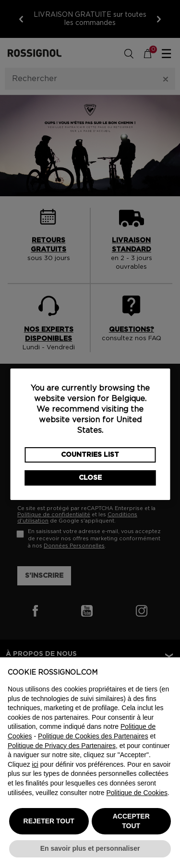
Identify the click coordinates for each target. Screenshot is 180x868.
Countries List (90, 455)
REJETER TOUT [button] (49, 821)
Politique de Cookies (137, 793)
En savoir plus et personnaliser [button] (90, 848)
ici (35, 764)
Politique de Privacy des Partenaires (62, 746)
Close (90, 478)
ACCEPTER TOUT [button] (131, 821)
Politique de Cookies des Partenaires (93, 736)
